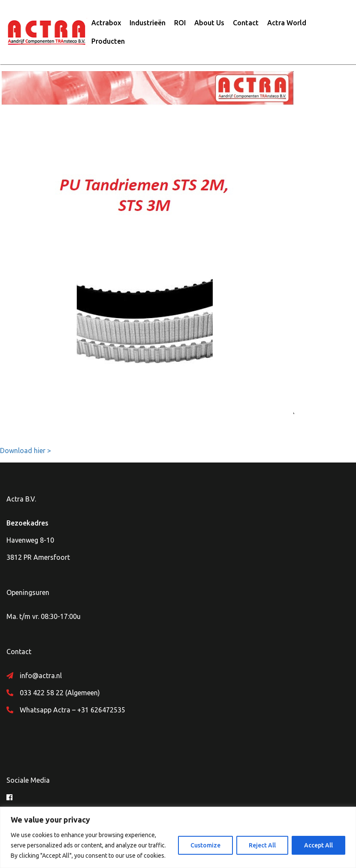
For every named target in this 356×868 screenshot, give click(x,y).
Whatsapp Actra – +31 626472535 (72, 710)
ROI (180, 23)
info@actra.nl (41, 676)
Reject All (262, 845)
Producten (108, 41)
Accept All (318, 845)
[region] (178, 837)
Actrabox (106, 23)
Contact (246, 23)
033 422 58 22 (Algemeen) (60, 693)
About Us (209, 23)
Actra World (287, 23)
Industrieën (148, 23)
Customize (205, 845)
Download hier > (26, 451)
